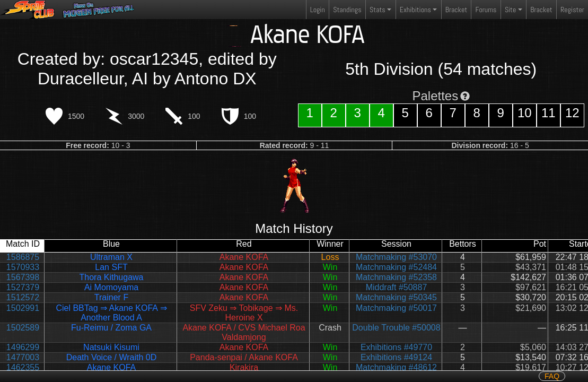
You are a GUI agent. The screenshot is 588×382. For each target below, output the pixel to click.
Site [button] (510, 10)
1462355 (23, 367)
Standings (347, 12)
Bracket (456, 10)
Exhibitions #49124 (396, 357)
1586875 (23, 257)
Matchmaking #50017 (396, 308)
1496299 (23, 347)
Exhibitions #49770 (396, 347)
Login (318, 10)
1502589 (23, 328)
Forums (486, 10)
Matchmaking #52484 (396, 267)
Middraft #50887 (397, 287)
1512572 (23, 297)
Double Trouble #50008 (396, 328)
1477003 (23, 357)
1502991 (23, 308)
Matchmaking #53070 (396, 257)
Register (572, 10)
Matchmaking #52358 (396, 277)
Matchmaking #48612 (396, 367)
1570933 (23, 267)
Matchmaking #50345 (396, 297)
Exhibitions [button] (415, 10)
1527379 (23, 287)
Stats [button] (378, 10)
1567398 (23, 277)
